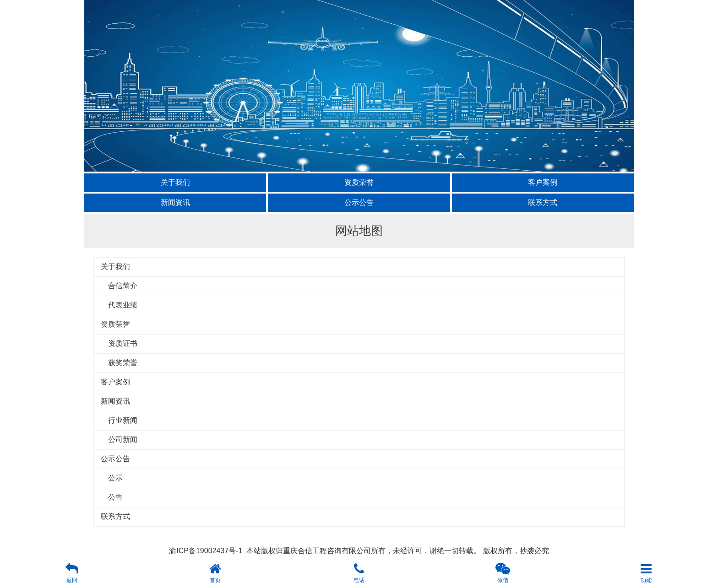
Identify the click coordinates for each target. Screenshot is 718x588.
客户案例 (543, 182)
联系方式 (543, 202)
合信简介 (119, 286)
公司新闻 (119, 440)
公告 (112, 497)
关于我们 (175, 182)
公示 (112, 478)
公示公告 (359, 202)
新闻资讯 (175, 202)
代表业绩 (119, 305)
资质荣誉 (359, 182)
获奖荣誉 (119, 363)
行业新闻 (119, 420)
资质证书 (119, 343)
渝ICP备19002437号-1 (206, 551)
